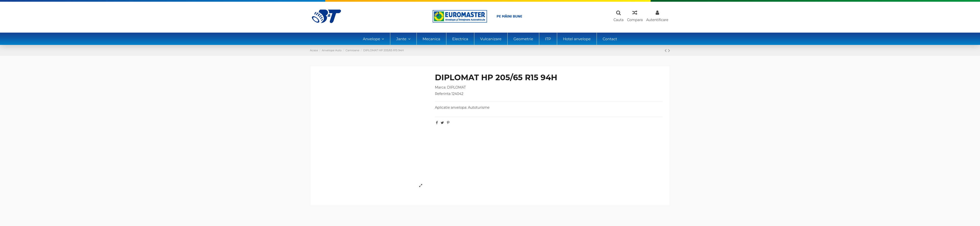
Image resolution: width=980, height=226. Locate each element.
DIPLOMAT (456, 87)
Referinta (443, 94)
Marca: (441, 87)
